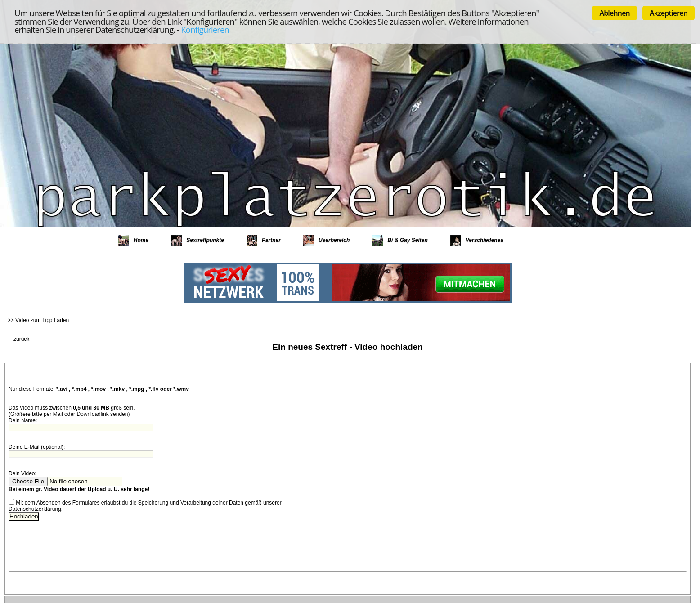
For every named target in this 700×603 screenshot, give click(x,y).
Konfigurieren (205, 29)
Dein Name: (23, 420)
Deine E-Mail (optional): (37, 447)
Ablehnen (615, 13)
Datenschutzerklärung (35, 509)
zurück (21, 339)
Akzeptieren (669, 13)
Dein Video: (23, 473)
